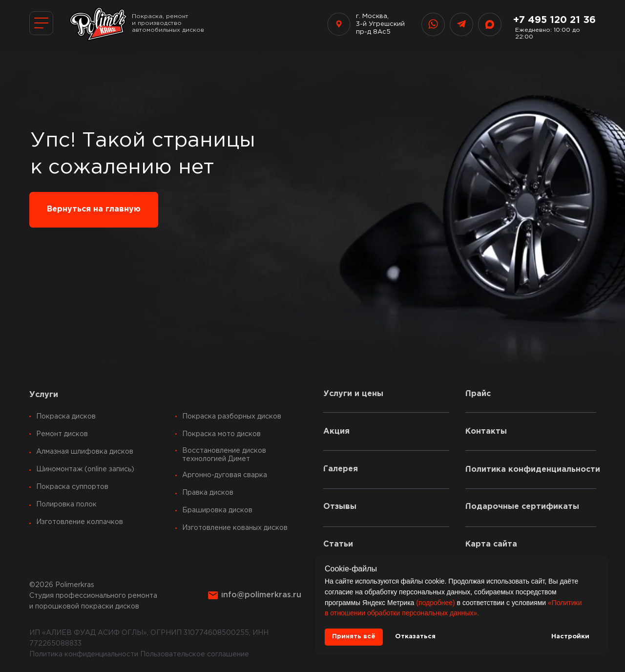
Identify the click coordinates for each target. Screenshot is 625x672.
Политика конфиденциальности (84, 654)
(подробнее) (435, 603)
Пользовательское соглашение (195, 654)
